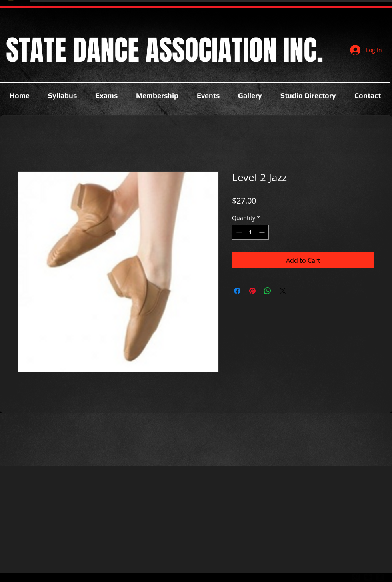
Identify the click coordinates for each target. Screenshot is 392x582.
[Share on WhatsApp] (268, 291)
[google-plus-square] (356, 577)
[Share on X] (283, 291)
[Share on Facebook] (237, 291)
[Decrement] (238, 232)
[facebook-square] (380, 577)
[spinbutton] (250, 232)
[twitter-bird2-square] (368, 577)
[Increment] (263, 232)
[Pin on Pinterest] (252, 291)
